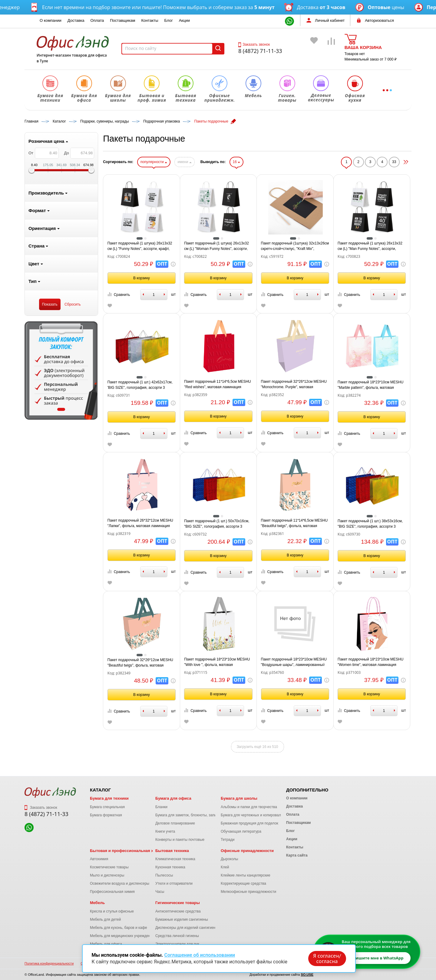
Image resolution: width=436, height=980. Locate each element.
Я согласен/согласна (327, 959)
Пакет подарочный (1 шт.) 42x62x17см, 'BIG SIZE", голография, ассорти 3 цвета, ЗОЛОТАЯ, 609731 (140, 385)
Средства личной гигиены (177, 936)
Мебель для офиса (106, 944)
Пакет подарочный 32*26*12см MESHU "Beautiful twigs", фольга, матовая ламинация (140, 663)
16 (237, 162)
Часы (160, 892)
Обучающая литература (241, 831)
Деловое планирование (175, 823)
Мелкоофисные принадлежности (248, 892)
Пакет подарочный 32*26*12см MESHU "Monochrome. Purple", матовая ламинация (294, 385)
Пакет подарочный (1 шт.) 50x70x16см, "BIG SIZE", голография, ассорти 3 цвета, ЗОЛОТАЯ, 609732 (217, 524)
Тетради (228, 840)
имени (184, 162)
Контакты (150, 20)
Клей (225, 867)
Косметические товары (109, 867)
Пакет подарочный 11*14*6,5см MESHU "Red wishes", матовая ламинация (218, 384)
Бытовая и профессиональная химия (127, 851)
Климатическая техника (175, 859)
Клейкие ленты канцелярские (246, 875)
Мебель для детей (105, 919)
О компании (51, 20)
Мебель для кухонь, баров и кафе (119, 928)
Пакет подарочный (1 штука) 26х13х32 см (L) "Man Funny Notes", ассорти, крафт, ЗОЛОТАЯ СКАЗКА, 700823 (370, 246)
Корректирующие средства (243, 883)
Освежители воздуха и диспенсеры (120, 883)
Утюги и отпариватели (174, 883)
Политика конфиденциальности (49, 963)
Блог (169, 20)
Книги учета (165, 831)
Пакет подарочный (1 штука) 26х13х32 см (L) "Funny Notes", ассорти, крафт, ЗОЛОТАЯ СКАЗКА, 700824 (140, 246)
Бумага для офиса (173, 798)
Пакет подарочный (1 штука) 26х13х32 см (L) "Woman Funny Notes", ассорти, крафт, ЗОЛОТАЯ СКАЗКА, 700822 (216, 246)
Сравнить (119, 295)
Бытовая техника (172, 851)
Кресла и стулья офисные (112, 911)
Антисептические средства (178, 911)
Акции (184, 20)
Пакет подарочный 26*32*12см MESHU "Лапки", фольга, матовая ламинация (140, 523)
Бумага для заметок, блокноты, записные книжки (196, 815)
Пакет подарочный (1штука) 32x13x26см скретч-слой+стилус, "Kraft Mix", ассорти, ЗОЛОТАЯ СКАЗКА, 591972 (295, 246)
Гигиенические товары (178, 903)
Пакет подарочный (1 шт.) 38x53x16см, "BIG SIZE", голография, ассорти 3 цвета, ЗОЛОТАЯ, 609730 (370, 524)
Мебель (97, 903)
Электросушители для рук (177, 944)
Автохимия (99, 859)
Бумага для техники (109, 798)
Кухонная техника (170, 867)
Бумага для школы (239, 798)
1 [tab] (61, 409)
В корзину (142, 278)
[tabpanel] (61, 370)
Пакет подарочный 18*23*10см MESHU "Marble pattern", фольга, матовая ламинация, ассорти (370, 385)
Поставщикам (122, 20)
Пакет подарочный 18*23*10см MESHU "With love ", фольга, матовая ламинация (217, 662)
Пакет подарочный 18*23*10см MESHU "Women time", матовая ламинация (370, 662)
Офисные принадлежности (247, 851)
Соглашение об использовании (200, 955)
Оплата (97, 20)
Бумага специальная (107, 807)
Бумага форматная (106, 815)
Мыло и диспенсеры (107, 875)
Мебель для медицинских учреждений (122, 936)
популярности (154, 162)
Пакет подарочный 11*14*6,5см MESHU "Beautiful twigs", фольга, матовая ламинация (294, 523)
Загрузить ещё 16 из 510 (258, 747)
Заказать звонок (254, 44)
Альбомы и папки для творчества (249, 807)
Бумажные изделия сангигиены (182, 919)
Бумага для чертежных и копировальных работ (260, 815)
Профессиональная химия (112, 892)
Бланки (161, 807)
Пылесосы (164, 875)
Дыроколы (230, 859)
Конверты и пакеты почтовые (180, 840)
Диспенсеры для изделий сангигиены (187, 928)
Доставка (76, 20)
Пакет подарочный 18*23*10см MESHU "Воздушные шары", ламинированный (294, 662)
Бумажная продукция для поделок (249, 823)
